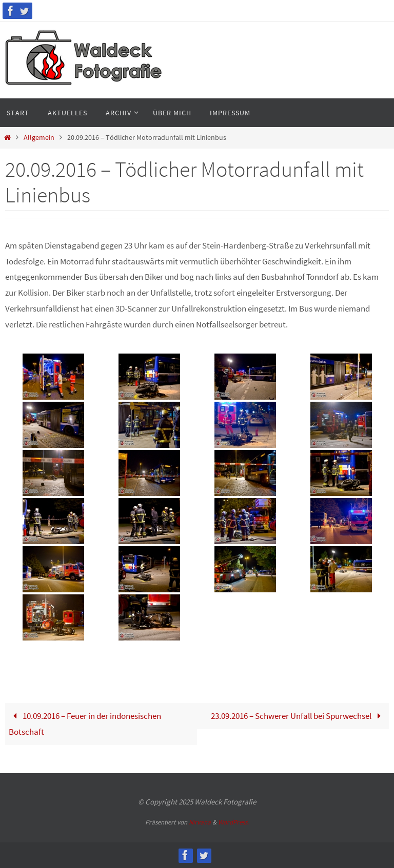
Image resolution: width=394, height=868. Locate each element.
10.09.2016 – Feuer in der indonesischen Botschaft (85, 724)
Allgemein (39, 138)
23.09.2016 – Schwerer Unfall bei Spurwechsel (298, 716)
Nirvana (200, 822)
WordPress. (233, 822)
